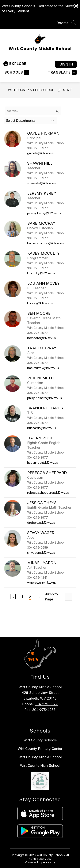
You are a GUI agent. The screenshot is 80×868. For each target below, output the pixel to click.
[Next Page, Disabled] (39, 597)
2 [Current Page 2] (30, 597)
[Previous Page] (13, 597)
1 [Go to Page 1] (22, 597)
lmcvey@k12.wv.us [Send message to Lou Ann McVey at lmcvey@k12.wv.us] (40, 303)
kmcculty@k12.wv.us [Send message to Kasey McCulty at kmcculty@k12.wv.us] (41, 273)
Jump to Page (51, 597)
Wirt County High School (40, 765)
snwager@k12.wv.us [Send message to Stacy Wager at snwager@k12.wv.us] (41, 553)
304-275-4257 (44, 710)
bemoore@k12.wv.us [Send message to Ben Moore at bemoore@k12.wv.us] (41, 338)
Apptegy (49, 862)
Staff (68, 90)
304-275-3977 (46, 704)
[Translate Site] (62, 72)
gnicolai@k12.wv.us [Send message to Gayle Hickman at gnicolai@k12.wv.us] (40, 153)
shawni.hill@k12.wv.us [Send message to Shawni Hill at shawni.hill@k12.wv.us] (42, 183)
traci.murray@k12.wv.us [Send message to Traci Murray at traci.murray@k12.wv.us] (43, 368)
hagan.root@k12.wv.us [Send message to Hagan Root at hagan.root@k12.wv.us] (43, 463)
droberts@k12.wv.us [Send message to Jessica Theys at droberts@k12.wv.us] (41, 523)
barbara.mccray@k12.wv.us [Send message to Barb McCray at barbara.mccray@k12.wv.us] (46, 243)
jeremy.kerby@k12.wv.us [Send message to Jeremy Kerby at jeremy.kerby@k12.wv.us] (44, 213)
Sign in (66, 64)
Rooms (62, 23)
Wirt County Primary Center (40, 749)
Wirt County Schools (40, 740)
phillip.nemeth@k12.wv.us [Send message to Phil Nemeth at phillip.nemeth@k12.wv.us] (45, 398)
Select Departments (21, 121)
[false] (33, 111)
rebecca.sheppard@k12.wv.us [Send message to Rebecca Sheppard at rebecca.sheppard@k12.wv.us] (48, 493)
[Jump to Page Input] (68, 597)
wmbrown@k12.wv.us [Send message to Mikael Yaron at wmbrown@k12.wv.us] (42, 583)
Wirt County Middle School (31, 90)
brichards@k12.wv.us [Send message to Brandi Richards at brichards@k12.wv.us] (42, 428)
